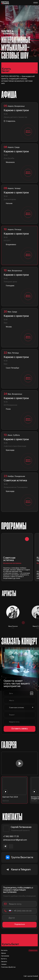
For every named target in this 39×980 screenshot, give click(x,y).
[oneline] (21, 700)
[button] (17, 557)
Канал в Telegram (21, 870)
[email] (21, 722)
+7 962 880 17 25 (11, 837)
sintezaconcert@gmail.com (15, 840)
